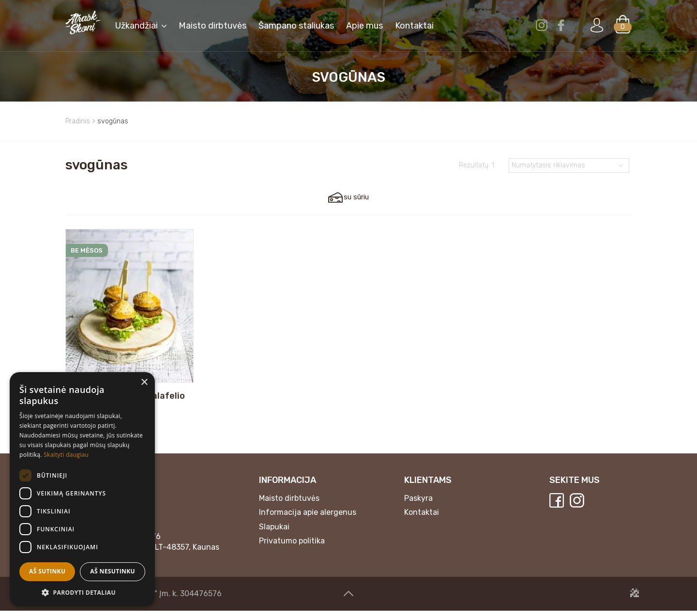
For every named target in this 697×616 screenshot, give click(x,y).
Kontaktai (422, 518)
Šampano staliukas (296, 27)
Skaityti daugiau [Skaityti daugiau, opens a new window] (66, 455)
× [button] (144, 383)
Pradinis (78, 121)
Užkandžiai (136, 27)
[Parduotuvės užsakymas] (569, 165)
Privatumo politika (292, 547)
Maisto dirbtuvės (212, 27)
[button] (82, 592)
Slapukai (274, 532)
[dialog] (82, 489)
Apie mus (364, 27)
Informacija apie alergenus (308, 518)
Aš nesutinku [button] (113, 571)
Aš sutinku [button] (47, 571)
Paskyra (418, 503)
